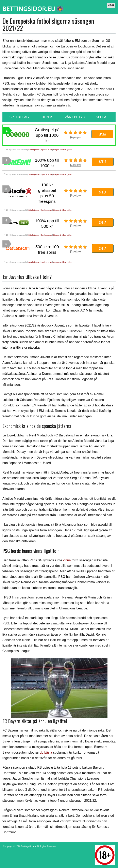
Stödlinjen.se (34, 150)
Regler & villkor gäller (62, 150)
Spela (102, 134)
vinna (67, 560)
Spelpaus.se (46, 150)
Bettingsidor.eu (28, 846)
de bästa (46, 753)
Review (75, 137)
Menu (111, 5)
